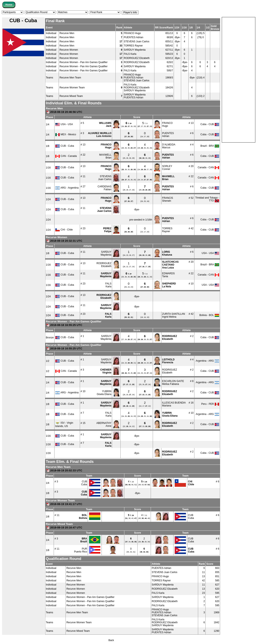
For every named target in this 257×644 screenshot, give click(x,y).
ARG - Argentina (67, 188)
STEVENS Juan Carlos (136, 41)
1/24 (48, 199)
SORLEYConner (167, 168)
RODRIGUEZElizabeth (104, 265)
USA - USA (64, 124)
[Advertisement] (239, 79)
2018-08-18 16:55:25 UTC (64, 325)
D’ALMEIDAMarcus (169, 146)
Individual (51, 33)
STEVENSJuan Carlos (105, 178)
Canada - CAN (209, 167)
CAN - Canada (66, 156)
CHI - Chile (64, 230)
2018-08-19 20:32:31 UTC (64, 241)
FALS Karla (130, 54)
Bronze (50, 338)
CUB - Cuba (65, 146)
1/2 (48, 361)
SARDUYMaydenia (106, 253)
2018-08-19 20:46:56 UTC (64, 112)
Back (111, 640)
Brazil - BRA (210, 146)
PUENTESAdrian (168, 135)
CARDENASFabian (105, 188)
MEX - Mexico (66, 134)
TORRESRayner (167, 230)
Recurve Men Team (70, 78)
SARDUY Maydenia (135, 50)
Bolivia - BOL (209, 315)
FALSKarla (108, 285)
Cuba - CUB (210, 124)
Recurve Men (67, 33)
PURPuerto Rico (81, 550)
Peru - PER (210, 404)
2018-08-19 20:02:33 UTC (64, 470)
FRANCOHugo (167, 124)
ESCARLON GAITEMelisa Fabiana (173, 383)
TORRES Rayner (133, 46)
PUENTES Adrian (133, 37)
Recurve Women (69, 50)
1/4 (48, 124)
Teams (49, 78)
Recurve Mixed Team (71, 96)
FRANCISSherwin (168, 199)
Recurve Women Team (72, 88)
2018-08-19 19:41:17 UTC (64, 504)
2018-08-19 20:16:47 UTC (64, 528)
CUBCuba (84, 483)
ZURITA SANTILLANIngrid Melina (173, 315)
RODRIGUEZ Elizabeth (137, 58)
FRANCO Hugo (132, 33)
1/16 (48, 168)
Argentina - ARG (207, 361)
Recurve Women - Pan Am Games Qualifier (84, 62)
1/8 (48, 146)
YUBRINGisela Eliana (104, 393)
